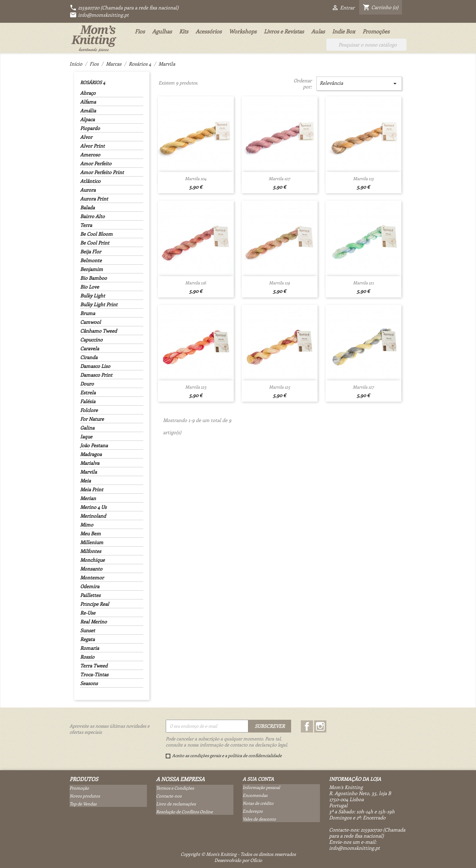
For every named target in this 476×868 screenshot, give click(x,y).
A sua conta (258, 779)
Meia (85, 481)
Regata (87, 639)
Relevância (359, 83)
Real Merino (93, 622)
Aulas (318, 31)
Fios (140, 31)
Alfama (88, 102)
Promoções (376, 31)
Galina (87, 428)
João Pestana (94, 445)
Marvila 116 (196, 283)
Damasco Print (96, 375)
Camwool (90, 322)
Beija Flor (91, 252)
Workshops (243, 31)
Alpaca (87, 119)
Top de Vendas (83, 804)
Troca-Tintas (94, 674)
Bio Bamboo (93, 278)
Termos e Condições (175, 788)
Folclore (89, 410)
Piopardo (90, 128)
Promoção (79, 788)
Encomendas (255, 795)
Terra (86, 225)
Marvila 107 (279, 178)
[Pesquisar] (366, 45)
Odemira (90, 586)
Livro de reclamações (176, 804)
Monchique (92, 560)
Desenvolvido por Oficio (238, 860)
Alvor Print (92, 146)
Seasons (89, 683)
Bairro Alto (92, 216)
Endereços (253, 811)
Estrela (88, 393)
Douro (87, 384)
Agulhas (162, 31)
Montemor (92, 578)
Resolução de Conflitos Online (184, 812)
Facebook (307, 726)
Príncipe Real (95, 604)
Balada (87, 208)
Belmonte (91, 260)
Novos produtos (85, 796)
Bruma (88, 313)
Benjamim (92, 269)
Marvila (88, 472)
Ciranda (89, 357)
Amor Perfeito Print (102, 172)
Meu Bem (90, 533)
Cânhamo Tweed (99, 331)
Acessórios (209, 31)
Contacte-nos (169, 796)
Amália (88, 111)
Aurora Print (94, 199)
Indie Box (344, 31)
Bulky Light (93, 296)
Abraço (88, 93)
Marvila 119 (279, 283)
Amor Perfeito (96, 163)
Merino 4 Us (93, 507)
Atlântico (90, 181)
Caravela (90, 348)
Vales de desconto (259, 819)
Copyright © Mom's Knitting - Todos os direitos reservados (238, 854)
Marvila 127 (363, 387)
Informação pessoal (261, 787)
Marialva (90, 463)
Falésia (88, 401)
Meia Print (92, 489)
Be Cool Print (95, 243)
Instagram (320, 726)
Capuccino (91, 340)
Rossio (87, 657)
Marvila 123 (196, 387)
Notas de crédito (258, 803)
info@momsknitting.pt (99, 15)
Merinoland (93, 516)
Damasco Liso (95, 366)
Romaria (90, 648)
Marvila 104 (196, 178)
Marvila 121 (363, 283)
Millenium (92, 542)
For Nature (92, 419)
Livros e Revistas (284, 31)
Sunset (88, 630)
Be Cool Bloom (96, 234)
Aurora (88, 190)
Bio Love (90, 287)
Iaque (86, 437)
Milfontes (91, 551)
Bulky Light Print (99, 304)
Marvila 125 (280, 387)
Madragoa (91, 454)
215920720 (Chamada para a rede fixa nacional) (124, 7)
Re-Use (88, 613)
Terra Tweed (94, 666)
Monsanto (91, 569)
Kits (184, 31)
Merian (88, 498)
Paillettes (90, 595)
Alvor (86, 137)
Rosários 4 (93, 82)
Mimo (87, 525)
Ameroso (90, 155)
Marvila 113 (363, 178)
